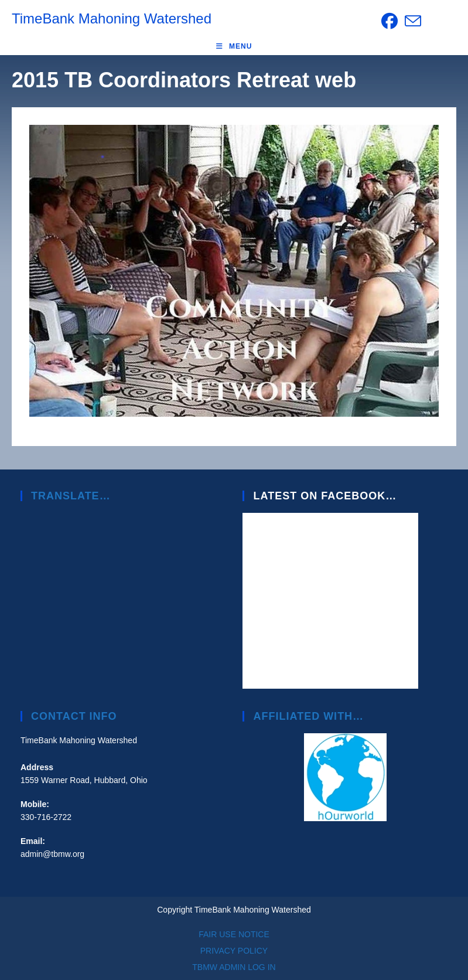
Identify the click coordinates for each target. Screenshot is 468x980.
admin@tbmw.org (52, 854)
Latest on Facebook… (325, 496)
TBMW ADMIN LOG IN (234, 967)
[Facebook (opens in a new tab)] (390, 21)
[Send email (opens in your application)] (411, 21)
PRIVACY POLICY (234, 951)
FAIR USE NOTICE (234, 934)
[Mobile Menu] (234, 46)
